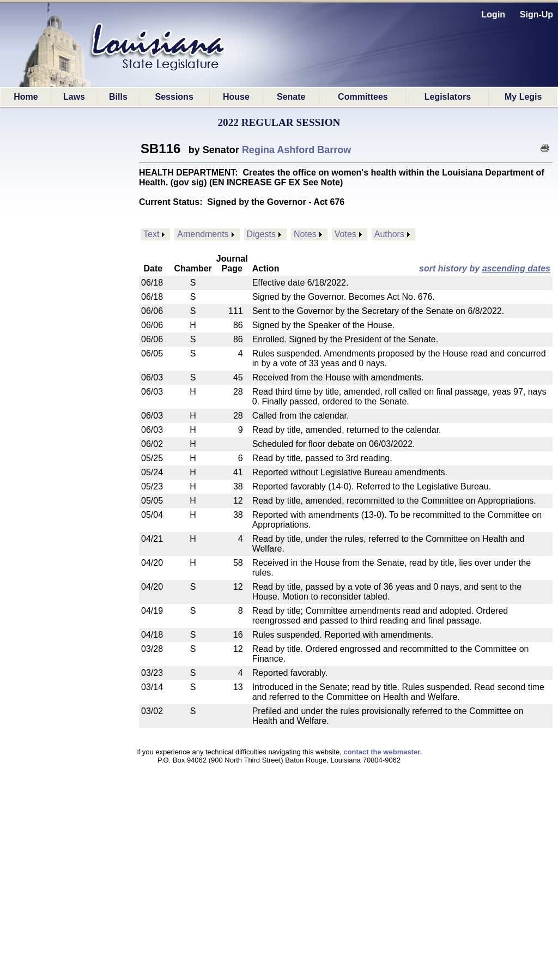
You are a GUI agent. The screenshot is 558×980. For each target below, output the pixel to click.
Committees (363, 97)
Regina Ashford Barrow (296, 150)
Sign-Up (536, 14)
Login (494, 14)
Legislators (448, 97)
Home (26, 97)
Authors (389, 234)
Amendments (203, 234)
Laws (74, 97)
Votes (345, 234)
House (236, 97)
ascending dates (516, 268)
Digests (261, 234)
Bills (118, 97)
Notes (305, 234)
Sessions (174, 97)
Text (151, 234)
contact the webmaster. (383, 752)
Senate (291, 97)
